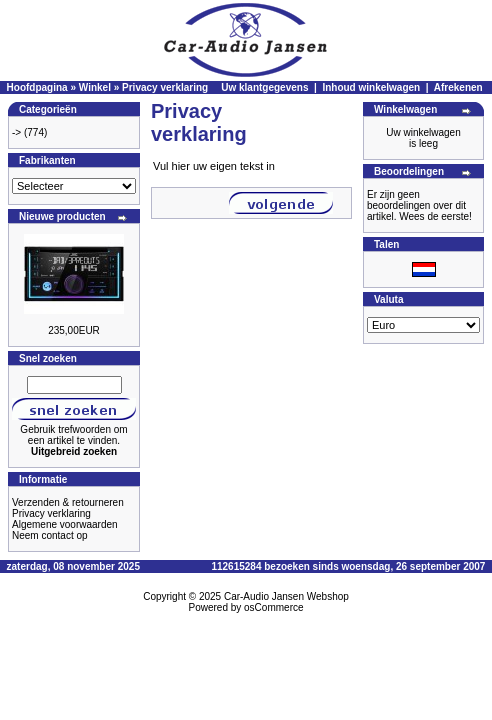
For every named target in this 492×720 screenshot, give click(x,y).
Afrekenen (458, 87)
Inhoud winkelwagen (371, 87)
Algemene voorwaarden (65, 524)
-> (16, 132)
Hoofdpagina (37, 87)
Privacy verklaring (165, 87)
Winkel (95, 87)
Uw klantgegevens (264, 87)
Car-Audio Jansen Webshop (286, 596)
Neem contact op (50, 535)
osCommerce (273, 607)
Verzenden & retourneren (68, 502)
